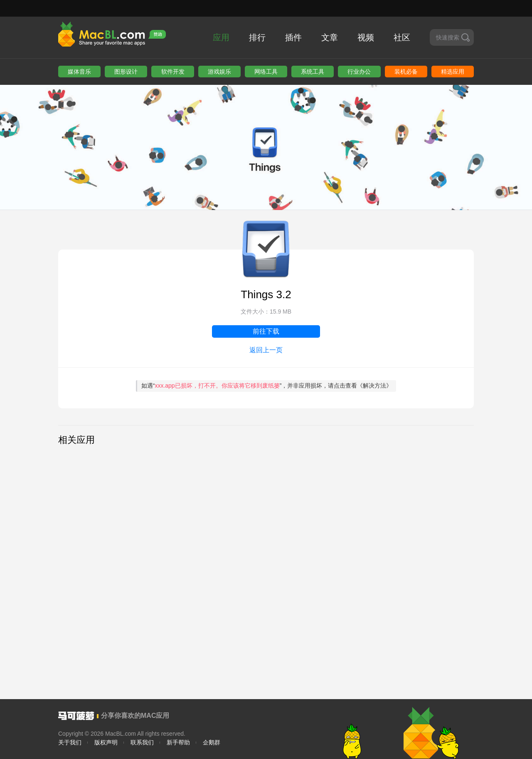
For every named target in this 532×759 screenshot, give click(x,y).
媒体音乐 (79, 72)
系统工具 (313, 72)
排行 (257, 37)
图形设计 (126, 72)
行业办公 (359, 72)
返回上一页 (266, 350)
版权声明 (106, 742)
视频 (366, 37)
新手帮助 (178, 742)
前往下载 (266, 331)
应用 (221, 37)
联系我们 (142, 742)
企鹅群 (212, 742)
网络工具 (266, 72)
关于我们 (70, 742)
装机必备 (406, 72)
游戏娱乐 (219, 72)
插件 (293, 37)
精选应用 (453, 72)
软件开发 (173, 72)
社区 (402, 37)
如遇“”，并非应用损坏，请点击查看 (267, 386)
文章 (330, 37)
